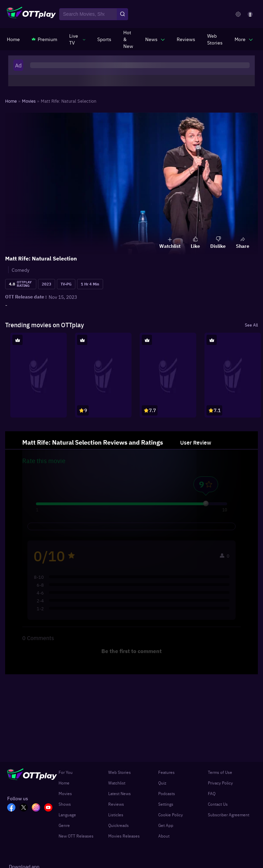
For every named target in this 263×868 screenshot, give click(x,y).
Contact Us (218, 804)
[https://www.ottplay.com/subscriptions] (45, 39)
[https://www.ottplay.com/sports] (104, 39)
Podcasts (167, 793)
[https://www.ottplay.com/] (13, 39)
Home (64, 783)
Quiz (162, 783)
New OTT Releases (76, 836)
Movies (65, 793)
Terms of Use (220, 772)
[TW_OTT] (26, 808)
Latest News (120, 793)
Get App (166, 825)
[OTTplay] (31, 14)
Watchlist (117, 783)
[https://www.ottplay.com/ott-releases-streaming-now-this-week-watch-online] (128, 39)
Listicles (116, 815)
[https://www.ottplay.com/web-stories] (215, 39)
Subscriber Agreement (229, 815)
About (164, 836)
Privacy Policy (220, 783)
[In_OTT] (38, 808)
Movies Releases (124, 836)
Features (166, 772)
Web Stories (120, 772)
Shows (65, 804)
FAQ (212, 793)
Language (67, 815)
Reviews (116, 804)
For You (66, 772)
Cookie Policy (171, 815)
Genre (64, 825)
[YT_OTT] (50, 808)
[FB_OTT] (13, 808)
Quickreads (118, 825)
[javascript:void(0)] (77, 39)
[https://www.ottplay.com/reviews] (186, 39)
